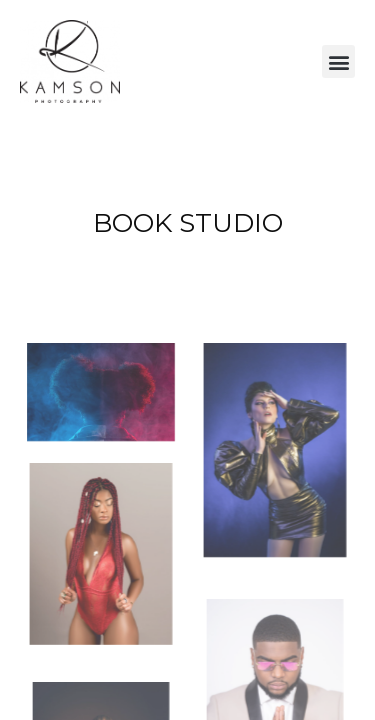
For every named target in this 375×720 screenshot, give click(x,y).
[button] (338, 61)
